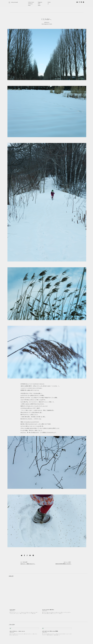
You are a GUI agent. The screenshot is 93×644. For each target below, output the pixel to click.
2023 (49, 613)
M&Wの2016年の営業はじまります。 (61, 522)
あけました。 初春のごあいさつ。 (31, 522)
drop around (15, 2)
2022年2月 (51, 600)
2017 (49, 623)
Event (10, 600)
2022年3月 (51, 598)
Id (48, 4)
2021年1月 (50, 605)
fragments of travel (48, 25)
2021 (49, 616)
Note (39, 4)
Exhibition (30, 4)
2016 (49, 624)
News (39, 5)
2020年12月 (51, 606)
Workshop (11, 606)
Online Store (31, 2)
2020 (49, 618)
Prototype (11, 603)
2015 (49, 626)
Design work (12, 601)
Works (49, 2)
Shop (29, 5)
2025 (49, 610)
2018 (49, 621)
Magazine (40, 2)
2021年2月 (51, 603)
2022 (49, 614)
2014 (49, 627)
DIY (10, 605)
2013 (49, 629)
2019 (49, 619)
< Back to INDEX (15, 586)
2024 (49, 611)
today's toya (12, 610)
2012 (49, 631)
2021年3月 (51, 601)
